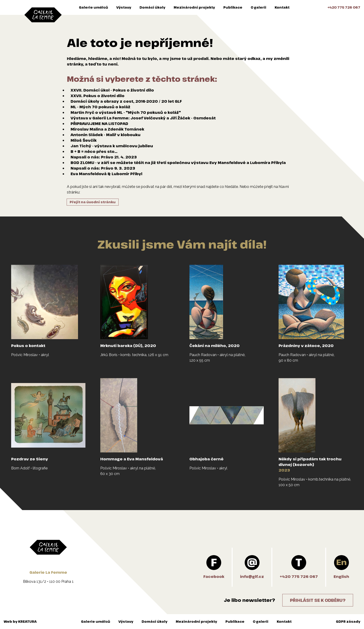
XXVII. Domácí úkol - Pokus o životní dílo (112, 90)
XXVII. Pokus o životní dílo (97, 96)
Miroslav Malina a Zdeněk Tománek (107, 129)
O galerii (258, 7)
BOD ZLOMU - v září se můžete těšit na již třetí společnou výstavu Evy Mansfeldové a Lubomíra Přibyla (178, 163)
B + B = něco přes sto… (94, 151)
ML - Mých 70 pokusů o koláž (100, 107)
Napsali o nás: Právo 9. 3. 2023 (103, 168)
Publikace (233, 7)
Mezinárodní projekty (194, 7)
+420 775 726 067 (344, 7)
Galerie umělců (93, 7)
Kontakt (282, 7)
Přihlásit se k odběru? (318, 600)
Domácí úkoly (152, 7)
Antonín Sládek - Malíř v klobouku (106, 135)
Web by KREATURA (20, 621)
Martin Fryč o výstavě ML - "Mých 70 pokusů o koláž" (126, 112)
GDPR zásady (348, 621)
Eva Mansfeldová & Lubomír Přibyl (106, 174)
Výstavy (124, 7)
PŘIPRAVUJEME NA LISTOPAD (99, 124)
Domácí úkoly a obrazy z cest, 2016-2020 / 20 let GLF (126, 101)
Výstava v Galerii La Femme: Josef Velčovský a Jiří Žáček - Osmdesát (143, 118)
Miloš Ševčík (84, 140)
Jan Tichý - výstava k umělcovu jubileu (112, 146)
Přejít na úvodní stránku (93, 202)
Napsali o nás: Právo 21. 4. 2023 (104, 157)
